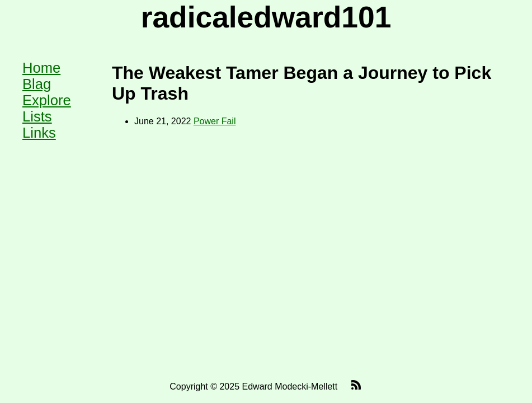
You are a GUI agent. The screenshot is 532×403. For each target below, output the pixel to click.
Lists (37, 116)
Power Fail (215, 121)
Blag (37, 84)
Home (41, 68)
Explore (47, 100)
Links (39, 133)
